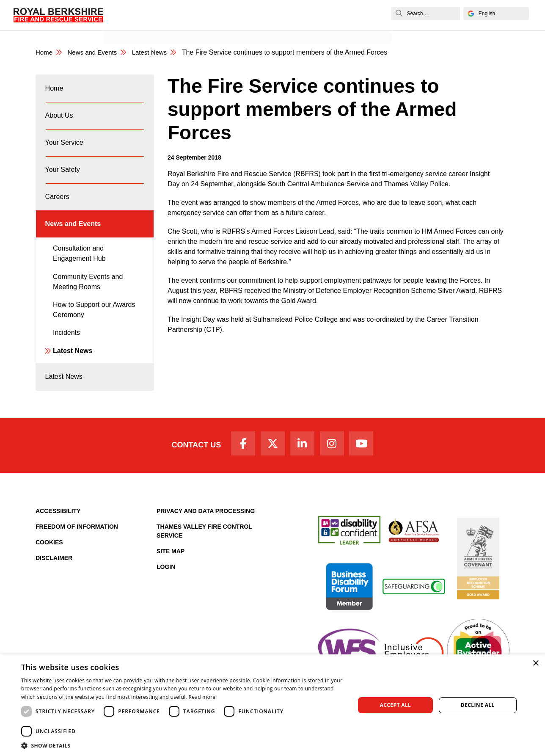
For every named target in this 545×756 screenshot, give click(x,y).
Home (55, 90)
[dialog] (272, 705)
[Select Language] (493, 14)
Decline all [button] (478, 705)
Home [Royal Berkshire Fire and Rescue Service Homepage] (45, 53)
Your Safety (63, 182)
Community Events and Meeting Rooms (88, 302)
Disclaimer (54, 585)
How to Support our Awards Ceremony (94, 330)
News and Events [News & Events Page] (95, 53)
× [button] (535, 664)
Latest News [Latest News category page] (156, 53)
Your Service (65, 151)
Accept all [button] (396, 705)
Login (166, 594)
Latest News (73, 371)
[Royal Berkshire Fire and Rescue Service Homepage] (60, 15)
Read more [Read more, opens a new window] (202, 697)
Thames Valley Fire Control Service (204, 558)
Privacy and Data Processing (206, 538)
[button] (183, 745)
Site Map (171, 578)
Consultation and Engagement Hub (79, 274)
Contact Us (189, 471)
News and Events (136, 24)
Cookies (49, 569)
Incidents (66, 353)
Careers (58, 212)
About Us (60, 121)
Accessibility (58, 538)
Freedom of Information (77, 554)
